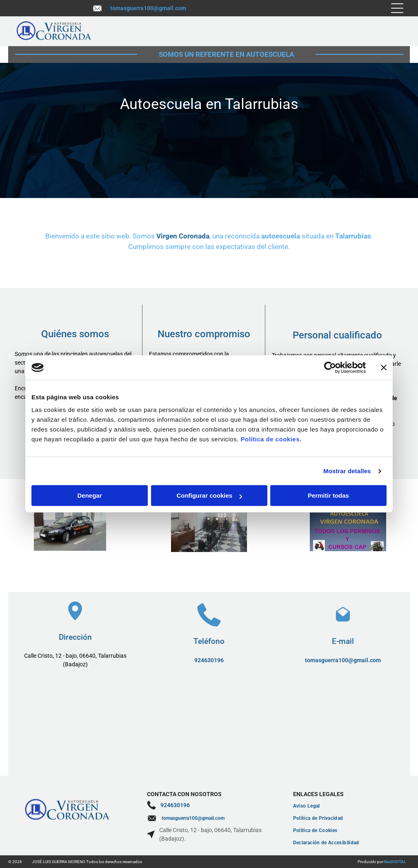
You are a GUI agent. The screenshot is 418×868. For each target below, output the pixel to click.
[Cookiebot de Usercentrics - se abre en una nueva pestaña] (330, 367)
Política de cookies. (271, 440)
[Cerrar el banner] (384, 367)
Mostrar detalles (347, 471)
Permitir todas (328, 496)
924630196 (209, 660)
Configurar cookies (209, 496)
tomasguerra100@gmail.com (148, 8)
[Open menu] (397, 8)
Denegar (89, 496)
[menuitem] (348, 806)
